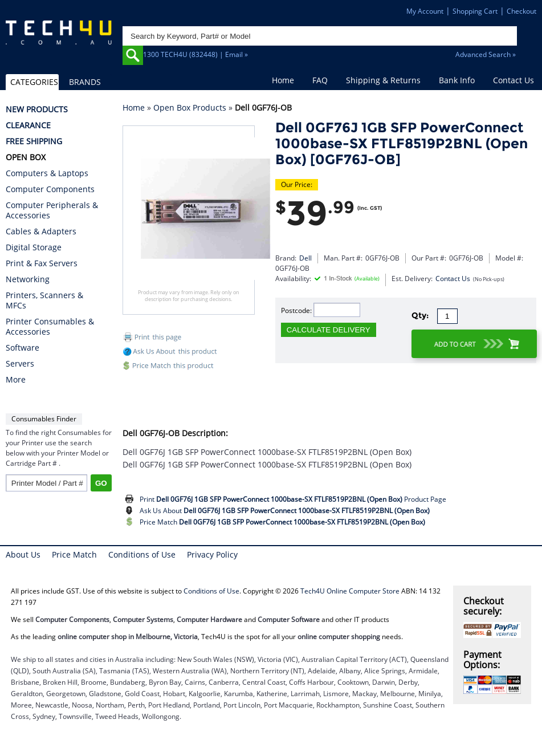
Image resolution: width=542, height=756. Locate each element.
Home (283, 80)
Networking (28, 279)
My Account (425, 11)
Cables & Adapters (41, 231)
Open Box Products (190, 107)
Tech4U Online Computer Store (350, 591)
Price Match (282, 522)
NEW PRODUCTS (37, 109)
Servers (20, 364)
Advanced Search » (486, 54)
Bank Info (457, 80)
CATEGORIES (34, 82)
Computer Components (50, 189)
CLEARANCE (28, 125)
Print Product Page (293, 499)
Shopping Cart (475, 11)
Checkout (521, 11)
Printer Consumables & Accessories (50, 327)
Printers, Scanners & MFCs (44, 300)
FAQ (320, 80)
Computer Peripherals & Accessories (52, 210)
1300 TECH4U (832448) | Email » (195, 54)
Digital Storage (34, 247)
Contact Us (514, 80)
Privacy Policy (212, 554)
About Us (23, 554)
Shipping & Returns (383, 80)
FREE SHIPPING (34, 141)
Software (23, 348)
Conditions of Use (142, 554)
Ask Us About (285, 511)
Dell (305, 258)
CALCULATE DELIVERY (329, 330)
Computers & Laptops (47, 173)
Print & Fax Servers (42, 263)
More (16, 380)
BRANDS (85, 82)
